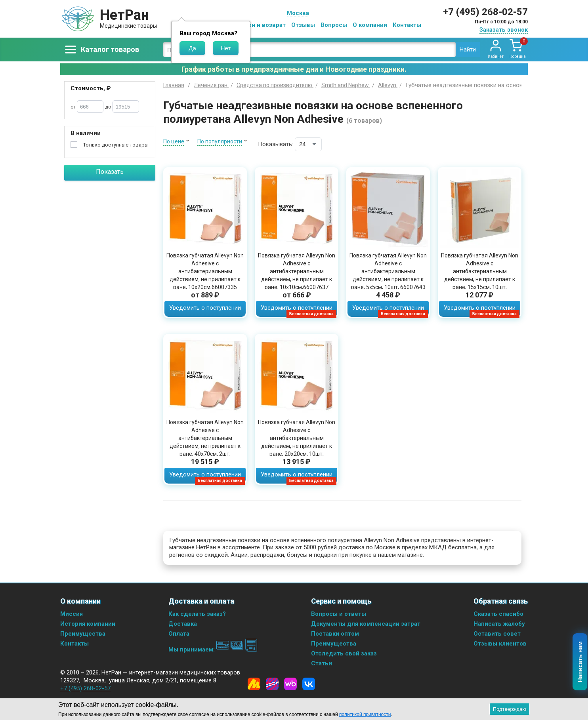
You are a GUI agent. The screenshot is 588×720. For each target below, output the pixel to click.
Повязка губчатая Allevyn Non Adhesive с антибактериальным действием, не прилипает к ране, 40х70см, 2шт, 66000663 (205, 442)
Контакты (407, 25)
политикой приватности (365, 714)
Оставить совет (497, 634)
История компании (88, 624)
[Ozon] (272, 684)
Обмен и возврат (261, 25)
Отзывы (303, 25)
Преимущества (83, 634)
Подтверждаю (510, 709)
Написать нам (580, 662)
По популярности (220, 141)
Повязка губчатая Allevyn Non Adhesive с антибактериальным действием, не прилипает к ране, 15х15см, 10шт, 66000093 (480, 275)
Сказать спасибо (498, 614)
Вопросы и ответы (339, 614)
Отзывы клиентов (500, 644)
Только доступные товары (116, 145)
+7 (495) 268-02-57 (485, 12)
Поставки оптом (335, 634)
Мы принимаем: (213, 650)
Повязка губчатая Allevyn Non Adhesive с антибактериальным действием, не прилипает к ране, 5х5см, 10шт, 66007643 (388, 271)
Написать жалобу (499, 624)
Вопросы (334, 25)
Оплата (179, 634)
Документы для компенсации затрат (366, 624)
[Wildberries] (290, 684)
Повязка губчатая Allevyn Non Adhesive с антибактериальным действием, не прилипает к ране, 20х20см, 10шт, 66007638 (297, 442)
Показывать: (276, 144)
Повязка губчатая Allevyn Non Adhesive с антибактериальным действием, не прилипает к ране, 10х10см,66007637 (297, 271)
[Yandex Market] (254, 684)
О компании (370, 25)
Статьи (322, 663)
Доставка (183, 624)
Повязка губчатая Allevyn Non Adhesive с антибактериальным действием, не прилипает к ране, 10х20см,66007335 (205, 271)
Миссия (72, 614)
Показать (110, 172)
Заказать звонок (504, 30)
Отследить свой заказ (344, 653)
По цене (174, 141)
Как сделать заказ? (197, 614)
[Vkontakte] (309, 684)
